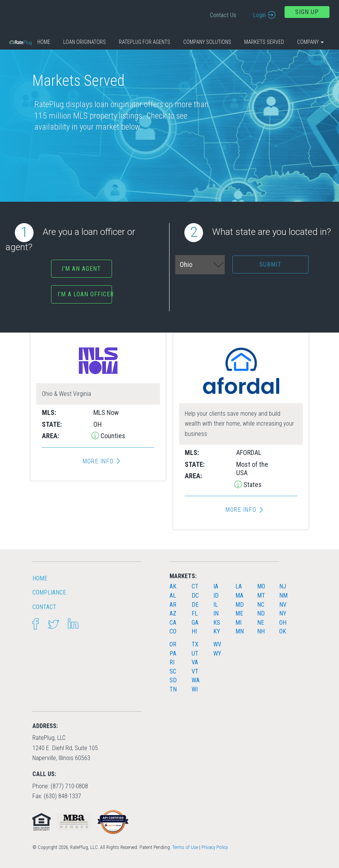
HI (194, 631)
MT (261, 596)
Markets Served (264, 42)
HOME (40, 578)
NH (261, 631)
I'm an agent (81, 269)
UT (195, 653)
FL (195, 613)
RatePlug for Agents (145, 42)
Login (259, 15)
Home (44, 42)
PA (173, 653)
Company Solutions (207, 42)
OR (173, 644)
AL (173, 596)
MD (240, 605)
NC (261, 605)
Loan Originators (85, 42)
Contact (44, 607)
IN (216, 613)
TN (173, 689)
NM (283, 596)
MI (238, 623)
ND (261, 613)
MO (261, 586)
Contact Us (223, 15)
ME (239, 613)
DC (195, 596)
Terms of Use (185, 847)
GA (195, 623)
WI (195, 689)
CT (195, 586)
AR (173, 605)
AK (173, 586)
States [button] (252, 485)
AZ (173, 613)
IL (216, 605)
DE (195, 605)
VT (195, 671)
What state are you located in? (258, 233)
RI (172, 662)
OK (283, 631)
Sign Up (307, 12)
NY (283, 613)
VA (195, 662)
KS (217, 623)
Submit (270, 264)
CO (173, 631)
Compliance (49, 592)
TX (195, 644)
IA (216, 586)
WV (217, 644)
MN (240, 631)
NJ (283, 586)
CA (173, 623)
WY (217, 653)
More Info (98, 461)
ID (216, 596)
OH (283, 623)
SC (173, 671)
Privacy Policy (215, 847)
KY (217, 631)
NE (261, 623)
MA (239, 596)
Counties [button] (112, 436)
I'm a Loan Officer (85, 294)
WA (196, 680)
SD (173, 680)
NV (283, 605)
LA (239, 586)
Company (310, 42)
